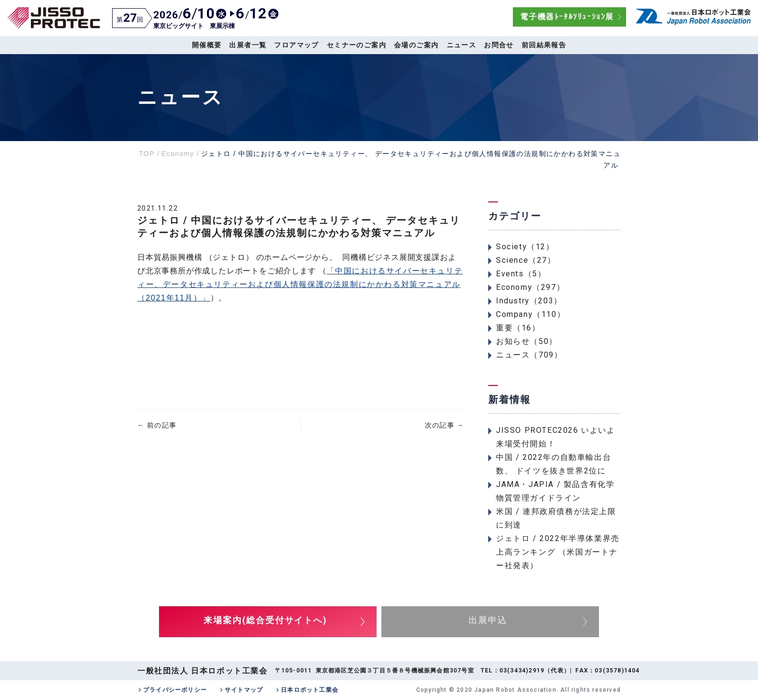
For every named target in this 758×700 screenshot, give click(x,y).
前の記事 (157, 425)
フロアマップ (296, 45)
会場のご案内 (416, 45)
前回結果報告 (544, 45)
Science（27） (526, 260)
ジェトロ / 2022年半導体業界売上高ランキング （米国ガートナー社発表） (558, 552)
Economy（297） (530, 287)
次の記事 (445, 425)
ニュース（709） (529, 355)
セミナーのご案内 (357, 45)
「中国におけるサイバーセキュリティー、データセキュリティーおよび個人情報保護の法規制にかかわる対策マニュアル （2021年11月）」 (300, 284)
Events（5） (521, 274)
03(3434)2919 (522, 671)
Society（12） (525, 247)
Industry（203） (529, 301)
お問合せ (499, 45)
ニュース (462, 45)
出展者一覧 (248, 45)
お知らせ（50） (527, 341)
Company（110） (531, 314)
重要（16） (518, 328)
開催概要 (207, 45)
